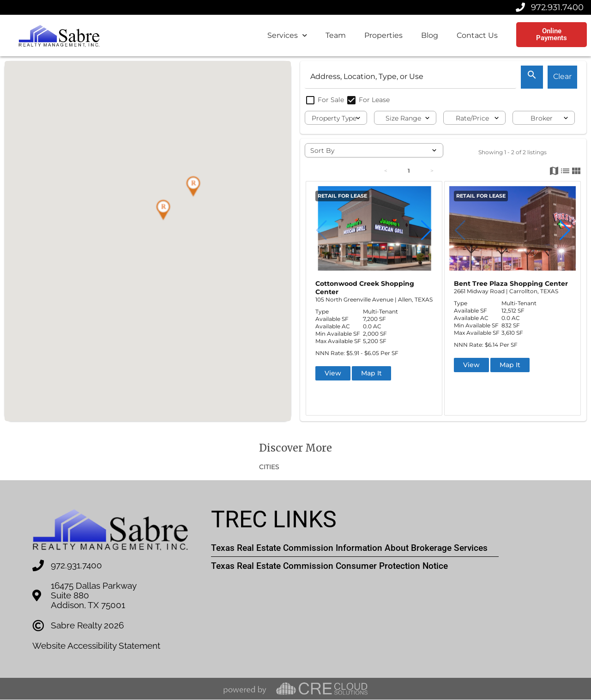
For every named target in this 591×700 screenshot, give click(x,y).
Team (336, 35)
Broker (542, 118)
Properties (383, 35)
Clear (562, 76)
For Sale (325, 100)
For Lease (368, 100)
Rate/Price (472, 118)
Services (287, 35)
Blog (430, 35)
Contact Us (477, 35)
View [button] (333, 373)
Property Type (334, 118)
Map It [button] (371, 373)
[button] (193, 187)
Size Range (403, 118)
